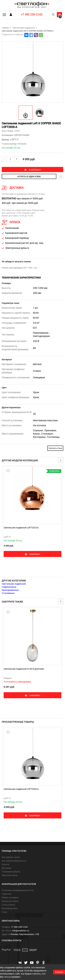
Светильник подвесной (14, 584)
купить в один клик (29, 176)
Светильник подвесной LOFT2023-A (21, 528)
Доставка (6, 868)
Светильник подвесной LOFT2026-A (21, 789)
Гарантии (6, 894)
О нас (4, 912)
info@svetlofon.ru (21, 931)
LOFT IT (14, 139)
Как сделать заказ (11, 857)
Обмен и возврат (10, 897)
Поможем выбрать (11, 872)
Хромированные (10, 590)
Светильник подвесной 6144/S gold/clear (24, 669)
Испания (22, 144)
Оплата (5, 864)
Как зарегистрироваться (14, 861)
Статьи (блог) (8, 905)
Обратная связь (10, 875)
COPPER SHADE (21, 135)
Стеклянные (8, 593)
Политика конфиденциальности (18, 890)
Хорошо (59, 972)
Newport (8, 678)
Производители (10, 908)
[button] (26, 112)
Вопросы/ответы (10, 901)
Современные (9, 587)
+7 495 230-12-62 (32, 14)
